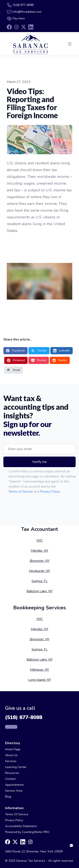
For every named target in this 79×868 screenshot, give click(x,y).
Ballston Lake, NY (40, 591)
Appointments (14, 785)
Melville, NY (39, 551)
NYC (40, 541)
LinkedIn (62, 351)
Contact (10, 779)
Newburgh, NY (39, 571)
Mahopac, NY (39, 670)
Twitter (39, 351)
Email (13, 370)
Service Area (14, 791)
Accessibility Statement (21, 826)
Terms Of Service (17, 814)
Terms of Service (21, 492)
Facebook (15, 351)
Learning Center (16, 767)
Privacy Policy (50, 492)
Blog (8, 797)
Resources (12, 773)
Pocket (39, 360)
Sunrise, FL (40, 581)
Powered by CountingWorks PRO (27, 832)
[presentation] (32, 507)
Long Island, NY (40, 680)
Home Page (13, 749)
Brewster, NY (40, 561)
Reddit (60, 360)
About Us (11, 755)
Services (11, 761)
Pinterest (16, 360)
